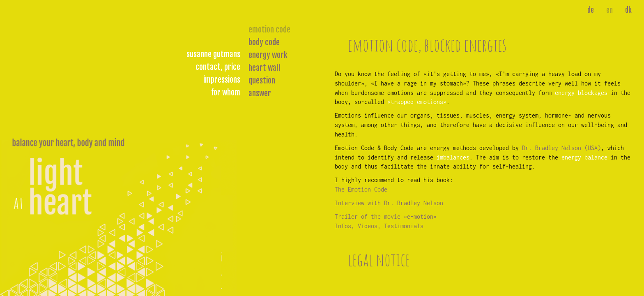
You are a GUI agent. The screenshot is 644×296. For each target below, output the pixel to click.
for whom (226, 92)
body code (264, 42)
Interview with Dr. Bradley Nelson (389, 203)
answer (260, 93)
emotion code (269, 30)
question (262, 81)
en (609, 10)
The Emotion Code (361, 189)
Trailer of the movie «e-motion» (386, 216)
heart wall (264, 68)
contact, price (218, 67)
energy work (268, 55)
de (591, 10)
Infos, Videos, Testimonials (379, 226)
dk (628, 10)
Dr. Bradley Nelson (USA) (561, 148)
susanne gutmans (213, 54)
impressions (222, 80)
